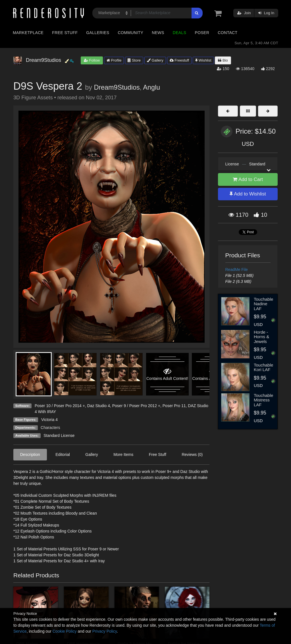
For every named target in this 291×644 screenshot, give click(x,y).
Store (134, 60)
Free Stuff (65, 33)
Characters (50, 428)
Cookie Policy (65, 631)
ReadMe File (237, 270)
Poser (202, 33)
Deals (180, 33)
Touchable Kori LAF (263, 367)
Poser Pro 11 (174, 406)
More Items (123, 454)
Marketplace (28, 33)
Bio (223, 60)
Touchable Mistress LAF (263, 400)
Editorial (63, 454)
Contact (227, 33)
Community (131, 33)
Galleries (98, 33)
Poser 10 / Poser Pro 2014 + (60, 406)
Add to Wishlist (248, 194)
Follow (92, 60)
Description (30, 454)
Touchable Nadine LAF (263, 304)
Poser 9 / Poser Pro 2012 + (136, 406)
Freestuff (179, 60)
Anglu (151, 87)
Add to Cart (248, 179)
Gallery (155, 60)
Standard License (59, 435)
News (158, 33)
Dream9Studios (117, 87)
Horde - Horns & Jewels (261, 337)
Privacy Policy (105, 631)
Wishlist (203, 60)
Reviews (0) (192, 454)
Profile (114, 60)
